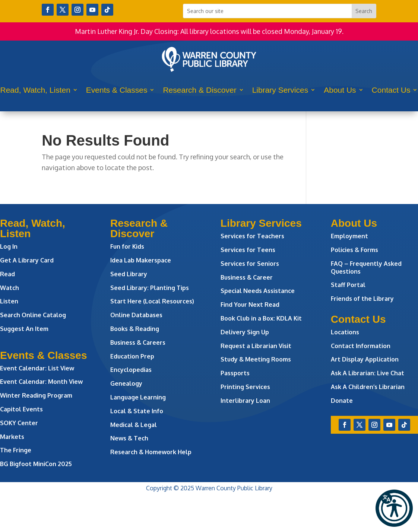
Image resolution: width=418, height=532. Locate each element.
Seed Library (129, 274)
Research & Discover (199, 90)
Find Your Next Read (250, 305)
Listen (9, 301)
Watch (9, 288)
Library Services (280, 90)
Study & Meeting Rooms (256, 359)
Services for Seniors (250, 264)
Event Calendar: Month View (41, 382)
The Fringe (16, 450)
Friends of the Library (362, 299)
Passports (235, 373)
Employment (349, 236)
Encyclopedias (131, 370)
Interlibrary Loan (245, 401)
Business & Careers (138, 343)
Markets (12, 437)
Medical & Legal (134, 425)
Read (7, 274)
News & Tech (129, 438)
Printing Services (245, 387)
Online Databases (136, 315)
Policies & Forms (354, 250)
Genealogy (126, 383)
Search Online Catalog (33, 315)
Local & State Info (137, 411)
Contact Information (361, 346)
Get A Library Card (27, 260)
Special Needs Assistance (258, 291)
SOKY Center (19, 423)
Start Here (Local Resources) (152, 301)
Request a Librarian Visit (256, 346)
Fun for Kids (127, 246)
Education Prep (132, 356)
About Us (340, 90)
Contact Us (391, 90)
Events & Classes (117, 90)
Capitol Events (21, 409)
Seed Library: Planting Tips (150, 288)
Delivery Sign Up (245, 332)
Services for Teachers (252, 236)
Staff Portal (348, 285)
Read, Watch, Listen (35, 90)
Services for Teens (248, 250)
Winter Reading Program (37, 395)
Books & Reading (135, 329)
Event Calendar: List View (37, 368)
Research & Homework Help (151, 452)
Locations (345, 332)
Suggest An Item (24, 329)
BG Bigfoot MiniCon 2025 (36, 464)
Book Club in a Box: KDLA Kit (261, 318)
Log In (9, 246)
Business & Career (247, 277)
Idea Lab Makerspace (141, 260)
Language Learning (138, 397)
